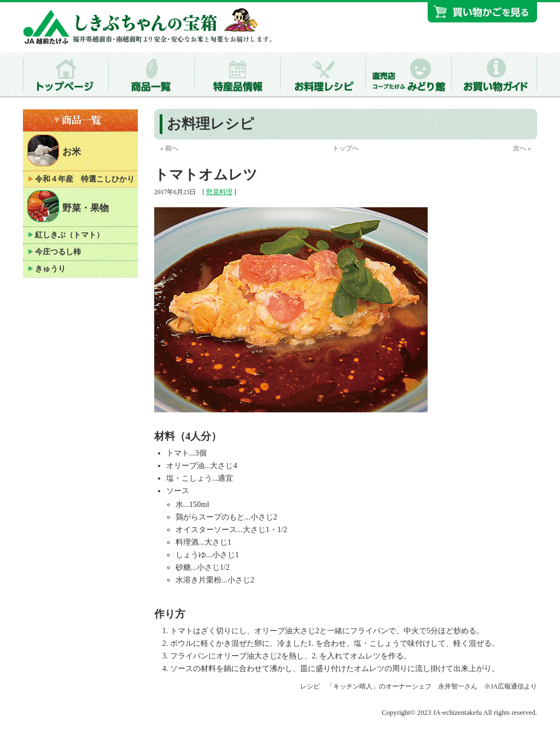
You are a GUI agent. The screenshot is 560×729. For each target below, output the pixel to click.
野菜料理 (219, 192)
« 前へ (169, 148)
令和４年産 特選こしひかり (85, 179)
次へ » (522, 148)
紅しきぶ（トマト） (69, 235)
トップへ (346, 148)
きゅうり (50, 269)
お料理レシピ (211, 124)
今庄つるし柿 (58, 252)
